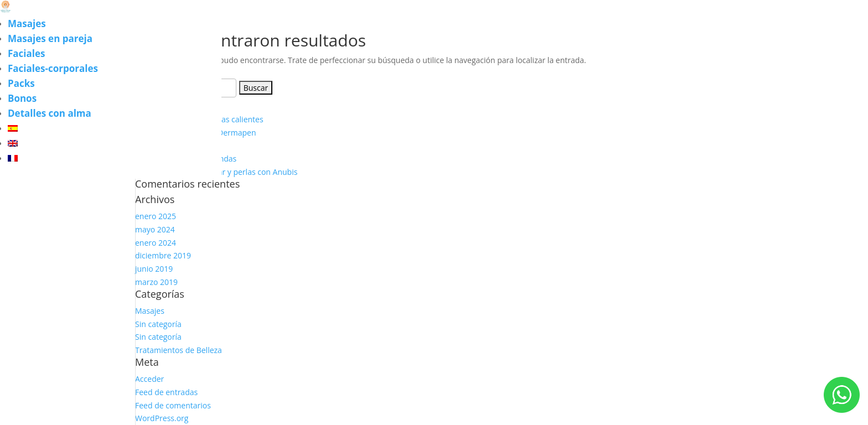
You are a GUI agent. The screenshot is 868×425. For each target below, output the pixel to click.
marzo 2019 (156, 282)
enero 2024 (156, 243)
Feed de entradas (166, 392)
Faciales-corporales (53, 68)
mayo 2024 (155, 229)
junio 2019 (154, 269)
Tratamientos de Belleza (179, 350)
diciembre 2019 (163, 255)
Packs (21, 83)
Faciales (26, 53)
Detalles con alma (50, 113)
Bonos (22, 98)
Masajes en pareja (50, 38)
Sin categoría (158, 324)
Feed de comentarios (173, 405)
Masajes (27, 24)
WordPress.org (162, 418)
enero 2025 (156, 216)
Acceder (149, 379)
